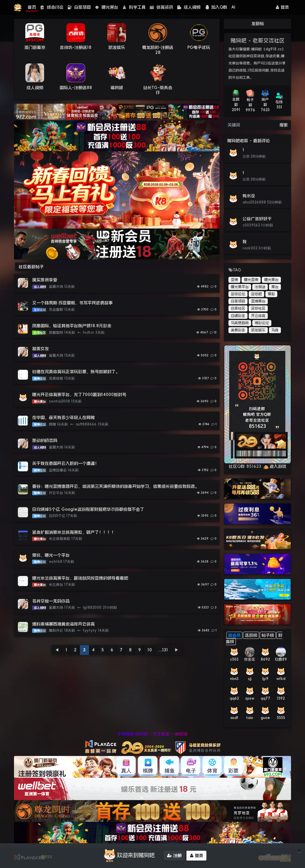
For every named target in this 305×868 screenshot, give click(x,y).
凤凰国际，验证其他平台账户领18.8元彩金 (72, 326)
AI (233, 7)
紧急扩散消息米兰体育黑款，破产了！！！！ (74, 532)
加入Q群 (216, 7)
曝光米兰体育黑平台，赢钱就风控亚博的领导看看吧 (80, 578)
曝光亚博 (251, 280)
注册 (174, 856)
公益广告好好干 (257, 219)
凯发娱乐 (117, 47)
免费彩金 (238, 330)
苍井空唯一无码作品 (51, 601)
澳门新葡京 (35, 47)
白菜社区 (238, 308)
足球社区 (258, 308)
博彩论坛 (262, 323)
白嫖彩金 (238, 316)
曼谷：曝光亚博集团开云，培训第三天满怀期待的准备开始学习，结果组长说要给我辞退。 (116, 486)
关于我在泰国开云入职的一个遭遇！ (66, 463)
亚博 (234, 280)
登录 (282, 7)
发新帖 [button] (258, 24)
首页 (32, 7)
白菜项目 (79, 7)
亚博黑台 (258, 301)
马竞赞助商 (240, 323)
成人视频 (189, 7)
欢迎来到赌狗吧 (128, 856)
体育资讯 (161, 7)
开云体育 (258, 316)
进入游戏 (274, 466)
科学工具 (134, 7)
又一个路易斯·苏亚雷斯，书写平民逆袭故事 (72, 303)
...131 (163, 650)
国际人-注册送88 (76, 88)
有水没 (249, 196)
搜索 (284, 125)
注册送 (260, 287)
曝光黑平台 (240, 287)
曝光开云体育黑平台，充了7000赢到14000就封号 (79, 395)
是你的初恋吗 (45, 440)
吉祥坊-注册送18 (76, 47)
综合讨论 (52, 7)
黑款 (271, 294)
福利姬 (117, 88)
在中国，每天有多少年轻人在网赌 (63, 417)
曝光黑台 (107, 7)
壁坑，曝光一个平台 (51, 555)
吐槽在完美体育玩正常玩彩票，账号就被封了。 (76, 372)
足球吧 (256, 294)
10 (150, 650)
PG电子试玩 (199, 47)
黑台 (275, 287)
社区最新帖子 (31, 267)
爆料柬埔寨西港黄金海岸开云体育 (63, 624)
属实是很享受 (45, 280)
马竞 (275, 330)
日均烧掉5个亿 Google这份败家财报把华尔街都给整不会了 (88, 509)
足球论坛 (238, 294)
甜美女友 (41, 349)
